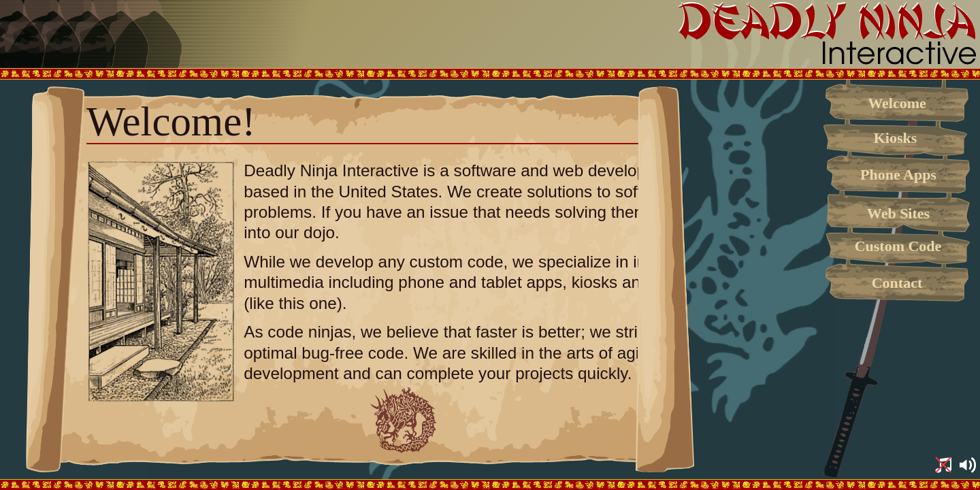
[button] (943, 466)
